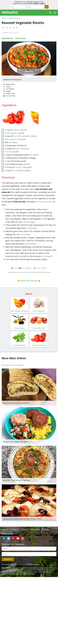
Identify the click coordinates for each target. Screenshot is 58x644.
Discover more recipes (12, 365)
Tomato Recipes (39, 345)
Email (23, 268)
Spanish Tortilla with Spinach (17, 480)
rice (15, 170)
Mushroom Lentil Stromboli (16, 403)
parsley (18, 167)
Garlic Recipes (39, 311)
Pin (46, 268)
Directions (20, 38)
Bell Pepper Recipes (19, 311)
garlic (18, 149)
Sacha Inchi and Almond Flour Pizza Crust (22, 519)
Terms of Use (35, 529)
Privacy (24, 529)
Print (16, 268)
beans (49, 202)
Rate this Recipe (29, 281)
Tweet (39, 268)
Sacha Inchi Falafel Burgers (15, 442)
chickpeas (41, 202)
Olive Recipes (19, 328)
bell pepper (12, 133)
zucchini (18, 136)
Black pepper (11, 139)
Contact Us (14, 529)
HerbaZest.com (20, 564)
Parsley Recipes (19, 345)
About (5, 529)
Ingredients (7, 38)
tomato (16, 130)
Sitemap (46, 529)
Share (30, 268)
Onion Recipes (39, 328)
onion (9, 152)
